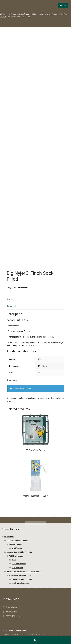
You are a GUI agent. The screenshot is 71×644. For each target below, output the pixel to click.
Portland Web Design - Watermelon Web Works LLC (24, 634)
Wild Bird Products (52, 14)
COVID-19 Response (14, 616)
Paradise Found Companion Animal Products (24, 572)
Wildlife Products (16, 544)
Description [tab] (11, 299)
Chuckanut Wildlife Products (18, 541)
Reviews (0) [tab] (11, 306)
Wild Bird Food (18, 568)
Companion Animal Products (20, 575)
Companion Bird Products (22, 579)
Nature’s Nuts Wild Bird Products (31, 14)
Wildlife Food (17, 548)
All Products (13, 14)
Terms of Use (11, 612)
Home (5, 14)
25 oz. (40, 373)
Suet (14, 560)
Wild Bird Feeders (21, 288)
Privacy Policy (11, 607)
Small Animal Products (21, 583)
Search (35, 640)
